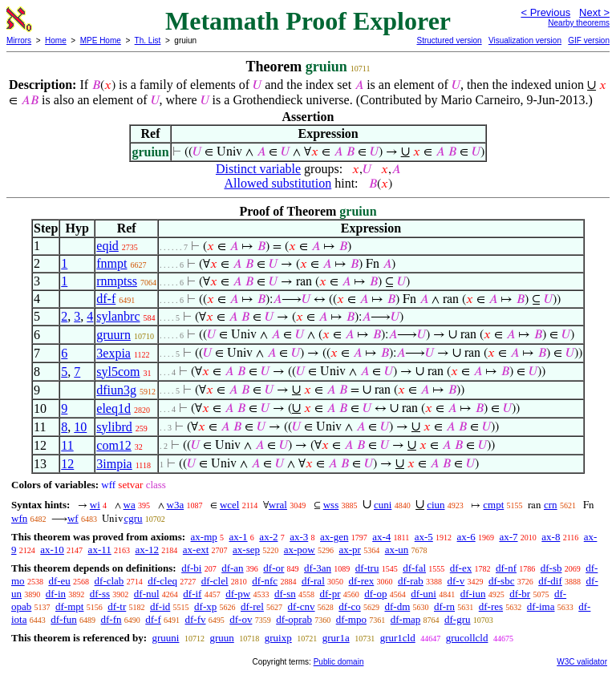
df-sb (551, 568)
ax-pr (350, 550)
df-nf (506, 568)
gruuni (165, 638)
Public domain (339, 662)
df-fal (414, 568)
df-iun (473, 594)
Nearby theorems (579, 23)
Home (56, 40)
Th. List (148, 40)
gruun (221, 638)
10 (80, 427)
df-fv (196, 619)
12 (67, 464)
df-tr (117, 606)
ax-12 (147, 550)
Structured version (449, 40)
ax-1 (239, 537)
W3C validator (582, 662)
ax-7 (508, 537)
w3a (176, 505)
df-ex (461, 568)
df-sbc (502, 581)
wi (95, 505)
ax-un (397, 550)
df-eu (59, 581)
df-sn (285, 594)
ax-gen (334, 537)
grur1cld (398, 638)
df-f (106, 299)
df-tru (367, 568)
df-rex (362, 581)
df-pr (330, 594)
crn (551, 505)
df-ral (313, 581)
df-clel (215, 581)
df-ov (241, 619)
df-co (349, 606)
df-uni (423, 594)
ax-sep (246, 550)
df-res (491, 606)
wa (130, 505)
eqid (107, 246)
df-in (56, 594)
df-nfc (265, 581)
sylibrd (114, 427)
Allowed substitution (278, 183)
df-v (456, 581)
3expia (113, 353)
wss (331, 505)
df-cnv (302, 606)
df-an (232, 568)
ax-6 (466, 537)
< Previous (545, 12)
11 (67, 445)
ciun (436, 505)
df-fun (64, 619)
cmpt (493, 505)
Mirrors (19, 40)
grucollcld (467, 638)
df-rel (252, 606)
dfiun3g (116, 390)
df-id (160, 606)
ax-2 (268, 537)
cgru (133, 518)
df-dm (397, 606)
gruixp (278, 638)
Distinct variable (258, 169)
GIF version (589, 40)
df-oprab (294, 619)
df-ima (541, 606)
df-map (406, 619)
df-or (274, 568)
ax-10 (52, 550)
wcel (230, 505)
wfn (19, 518)
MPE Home (101, 40)
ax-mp (204, 537)
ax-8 (551, 537)
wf (73, 518)
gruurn (113, 335)
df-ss (100, 594)
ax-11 (100, 550)
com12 (114, 445)
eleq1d (113, 408)
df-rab (411, 581)
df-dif (550, 581)
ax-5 (424, 537)
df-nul (147, 594)
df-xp (205, 606)
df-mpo (351, 619)
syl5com (118, 372)
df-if (192, 594)
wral (278, 505)
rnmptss (117, 281)
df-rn (444, 606)
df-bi (191, 568)
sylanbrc (118, 316)
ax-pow (300, 550)
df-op (375, 594)
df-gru (458, 619)
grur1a (336, 638)
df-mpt (69, 606)
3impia (114, 464)
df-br (520, 594)
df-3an (318, 568)
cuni (383, 505)
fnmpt (111, 263)
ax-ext (196, 550)
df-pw (238, 594)
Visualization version (525, 40)
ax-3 (299, 537)
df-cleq (162, 581)
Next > (594, 12)
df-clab (109, 581)
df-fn (111, 619)
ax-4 (381, 537)
